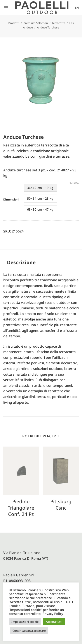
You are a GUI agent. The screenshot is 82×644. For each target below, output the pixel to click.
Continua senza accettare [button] (29, 631)
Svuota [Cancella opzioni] (74, 183)
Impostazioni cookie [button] (25, 622)
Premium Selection (36, 23)
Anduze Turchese (48, 27)
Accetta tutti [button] (54, 622)
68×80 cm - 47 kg (40, 209)
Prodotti (14, 23)
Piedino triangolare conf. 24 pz (21, 508)
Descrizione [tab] (21, 262)
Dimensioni (11, 200)
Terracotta (58, 23)
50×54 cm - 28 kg (40, 198)
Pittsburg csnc (61, 504)
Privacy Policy (53, 614)
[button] (6, 8)
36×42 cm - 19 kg (40, 188)
